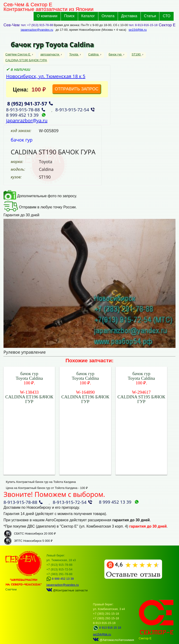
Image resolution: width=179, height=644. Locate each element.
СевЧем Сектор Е (18, 54)
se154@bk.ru (138, 30)
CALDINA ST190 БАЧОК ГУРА (26, 60)
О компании (47, 16)
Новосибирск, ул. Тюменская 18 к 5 (46, 76)
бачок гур (115, 54)
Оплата (108, 16)
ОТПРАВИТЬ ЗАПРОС (77, 89)
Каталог (88, 16)
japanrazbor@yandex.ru (37, 30)
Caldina (94, 54)
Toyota (74, 54)
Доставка (129, 16)
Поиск (69, 16)
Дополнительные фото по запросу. (40, 196)
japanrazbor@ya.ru (27, 120)
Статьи (150, 16)
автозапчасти (50, 54)
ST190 (137, 54)
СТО (167, 16)
